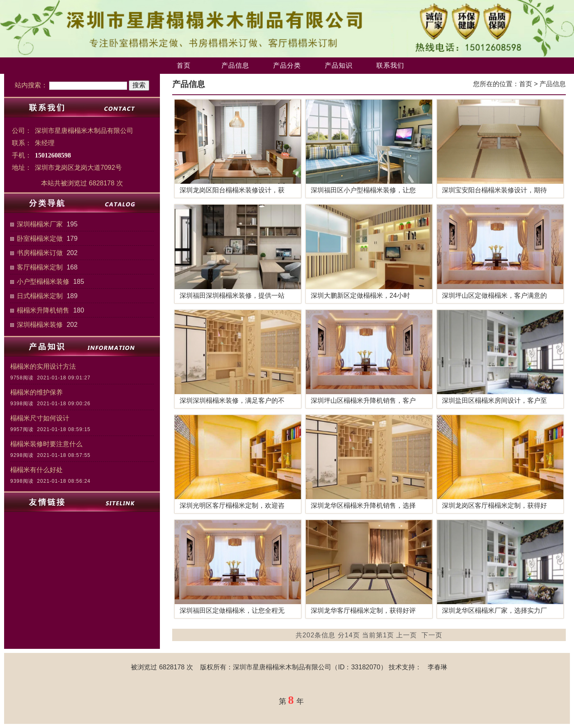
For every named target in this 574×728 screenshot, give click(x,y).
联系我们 (390, 65)
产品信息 (235, 65)
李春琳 (437, 667)
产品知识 (339, 65)
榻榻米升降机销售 (43, 310)
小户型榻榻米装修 (43, 282)
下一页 (432, 635)
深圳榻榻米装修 (40, 325)
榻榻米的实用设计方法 (43, 366)
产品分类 (287, 65)
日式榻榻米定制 (40, 296)
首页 (184, 65)
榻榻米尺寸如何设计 (40, 418)
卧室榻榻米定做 (40, 238)
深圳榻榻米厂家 (40, 224)
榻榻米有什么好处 (36, 470)
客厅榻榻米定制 (40, 267)
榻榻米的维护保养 (36, 392)
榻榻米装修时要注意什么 (46, 444)
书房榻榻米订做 (40, 253)
